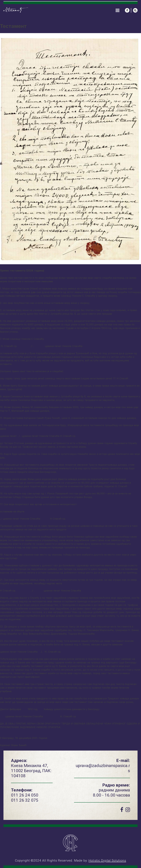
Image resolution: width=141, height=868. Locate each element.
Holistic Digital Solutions (107, 861)
